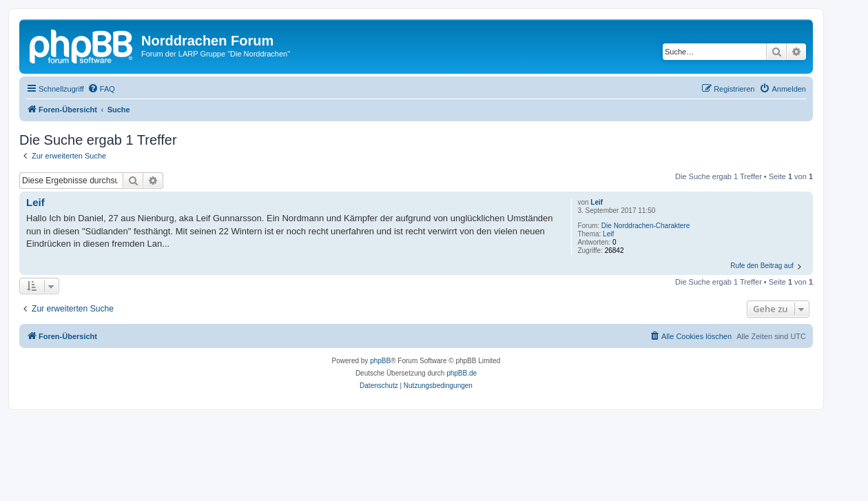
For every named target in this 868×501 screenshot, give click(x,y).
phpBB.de (462, 373)
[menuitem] (101, 89)
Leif (597, 202)
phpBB (380, 361)
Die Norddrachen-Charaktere (645, 226)
